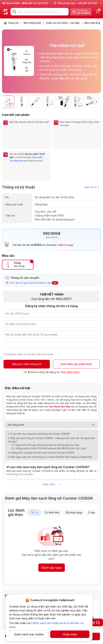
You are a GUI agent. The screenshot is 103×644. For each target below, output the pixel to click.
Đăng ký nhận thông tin (27, 330)
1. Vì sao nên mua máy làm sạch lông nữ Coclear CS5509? (39, 400)
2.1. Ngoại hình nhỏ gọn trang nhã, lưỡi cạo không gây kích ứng (45, 411)
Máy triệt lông (92, 23)
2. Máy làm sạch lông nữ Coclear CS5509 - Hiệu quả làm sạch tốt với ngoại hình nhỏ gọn (51, 406)
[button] (96, 102)
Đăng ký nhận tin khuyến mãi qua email (30, 320)
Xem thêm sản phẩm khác (76, 330)
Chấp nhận (70, 634)
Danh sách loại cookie (29, 634)
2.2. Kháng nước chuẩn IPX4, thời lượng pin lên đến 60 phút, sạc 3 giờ (49, 414)
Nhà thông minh (32, 23)
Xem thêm (51, 450)
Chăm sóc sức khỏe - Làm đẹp (63, 23)
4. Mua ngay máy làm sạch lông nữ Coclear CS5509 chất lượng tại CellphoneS (50, 423)
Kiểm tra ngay (66, 211)
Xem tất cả (92, 153)
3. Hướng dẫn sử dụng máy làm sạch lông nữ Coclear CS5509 (41, 419)
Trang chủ (13, 23)
